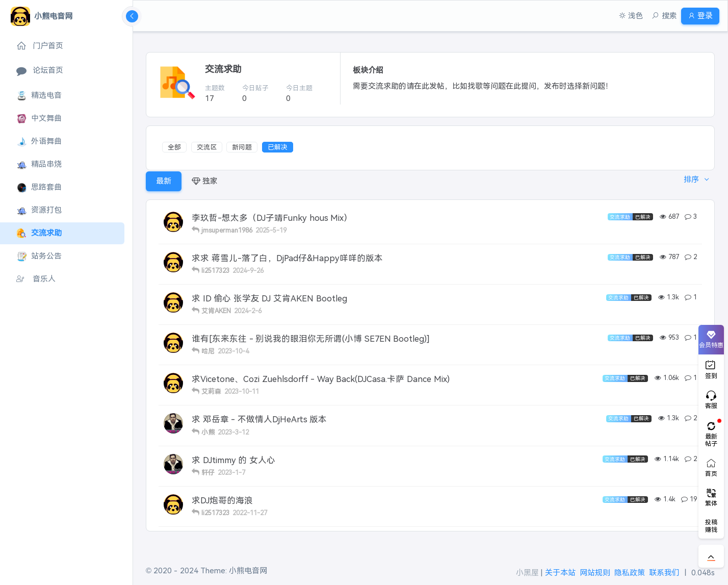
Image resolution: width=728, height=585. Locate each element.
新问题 (242, 147)
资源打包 (39, 210)
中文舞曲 (39, 119)
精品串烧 (39, 164)
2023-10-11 (242, 391)
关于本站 (560, 573)
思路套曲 (39, 187)
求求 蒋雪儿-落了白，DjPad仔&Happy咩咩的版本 (287, 258)
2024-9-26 (248, 271)
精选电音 (39, 96)
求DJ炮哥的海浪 (222, 500)
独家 (205, 181)
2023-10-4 (233, 351)
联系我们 (664, 573)
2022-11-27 (250, 513)
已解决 (278, 147)
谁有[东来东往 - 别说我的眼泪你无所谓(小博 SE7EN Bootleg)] (311, 339)
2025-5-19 (271, 230)
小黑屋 (527, 573)
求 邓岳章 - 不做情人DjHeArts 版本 (259, 419)
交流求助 (39, 233)
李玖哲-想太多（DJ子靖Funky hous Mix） (272, 218)
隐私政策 (630, 573)
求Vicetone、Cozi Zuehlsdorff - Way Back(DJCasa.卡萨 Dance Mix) (321, 379)
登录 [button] (696, 16)
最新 (164, 181)
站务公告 (39, 256)
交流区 (207, 147)
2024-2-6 (248, 311)
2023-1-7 (231, 473)
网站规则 (595, 573)
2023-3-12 (233, 432)
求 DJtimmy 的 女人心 (233, 460)
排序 (688, 181)
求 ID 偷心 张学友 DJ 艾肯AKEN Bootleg (269, 298)
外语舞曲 (39, 142)
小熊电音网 (248, 570)
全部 (174, 147)
